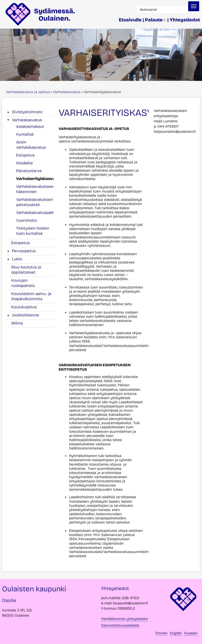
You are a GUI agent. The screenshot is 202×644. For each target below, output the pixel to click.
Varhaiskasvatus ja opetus (28, 92)
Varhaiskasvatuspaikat (37, 213)
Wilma (17, 323)
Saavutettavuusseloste (120, 625)
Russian (191, 633)
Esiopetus (25, 155)
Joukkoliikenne (26, 315)
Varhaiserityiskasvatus (39, 179)
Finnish (161, 633)
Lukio (17, 259)
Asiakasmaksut (30, 127)
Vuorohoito (27, 220)
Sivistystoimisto (27, 112)
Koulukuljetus (24, 307)
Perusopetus (24, 251)
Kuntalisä (25, 134)
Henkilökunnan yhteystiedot (124, 619)
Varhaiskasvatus (67, 92)
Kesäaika (24, 163)
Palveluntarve (29, 171)
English (176, 633)
